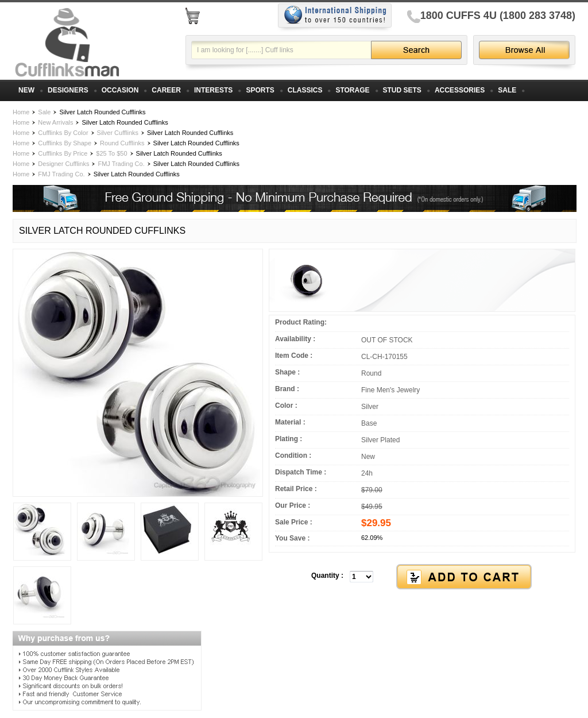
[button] (422, 577)
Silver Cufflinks (118, 133)
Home (21, 112)
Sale (44, 112)
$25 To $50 (111, 153)
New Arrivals (55, 122)
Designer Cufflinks (63, 164)
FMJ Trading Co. (121, 164)
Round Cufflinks (122, 143)
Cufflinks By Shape (65, 143)
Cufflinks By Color (63, 133)
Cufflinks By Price (63, 153)
